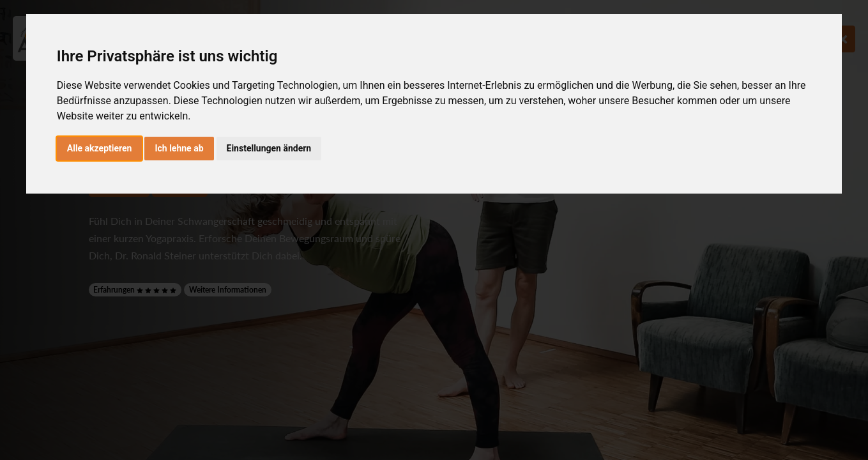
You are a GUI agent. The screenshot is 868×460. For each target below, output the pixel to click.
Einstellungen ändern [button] (269, 148)
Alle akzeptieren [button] (100, 148)
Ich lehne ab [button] (179, 148)
